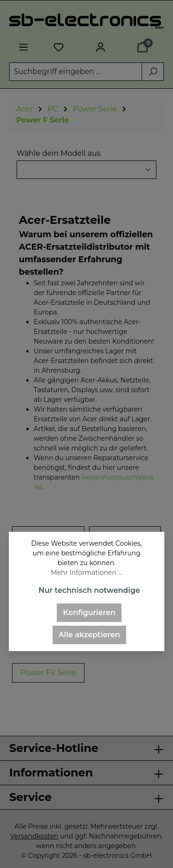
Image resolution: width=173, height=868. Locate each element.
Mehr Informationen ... (86, 573)
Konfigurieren (89, 613)
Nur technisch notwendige (89, 590)
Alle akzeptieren (89, 635)
